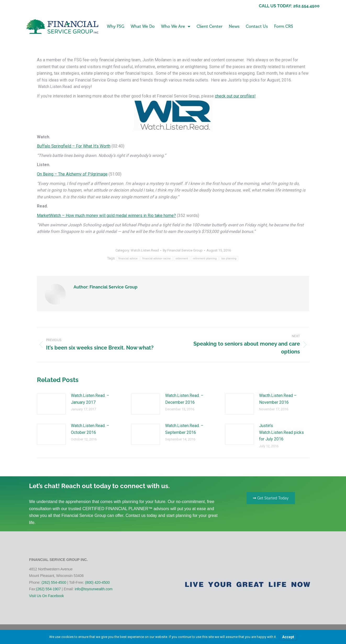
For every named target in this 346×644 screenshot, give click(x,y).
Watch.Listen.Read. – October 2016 (90, 429)
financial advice (128, 258)
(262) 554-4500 (54, 582)
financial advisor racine (157, 258)
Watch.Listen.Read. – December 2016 (184, 399)
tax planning (229, 258)
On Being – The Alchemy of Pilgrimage (72, 174)
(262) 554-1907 (48, 589)
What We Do (143, 26)
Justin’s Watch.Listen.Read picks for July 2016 (281, 432)
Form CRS (284, 26)
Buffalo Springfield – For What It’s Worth (74, 146)
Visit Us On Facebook (46, 596)
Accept (288, 637)
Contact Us (257, 26)
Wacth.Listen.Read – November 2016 (278, 399)
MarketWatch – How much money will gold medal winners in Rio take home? (106, 215)
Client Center (210, 26)
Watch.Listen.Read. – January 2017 (90, 399)
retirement (182, 258)
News (234, 26)
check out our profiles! (235, 96)
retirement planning (205, 258)
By (183, 250)
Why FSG (116, 26)
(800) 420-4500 (97, 582)
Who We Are (176, 26)
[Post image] (51, 404)
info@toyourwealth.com (93, 589)
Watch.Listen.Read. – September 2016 (184, 429)
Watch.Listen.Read (145, 250)
